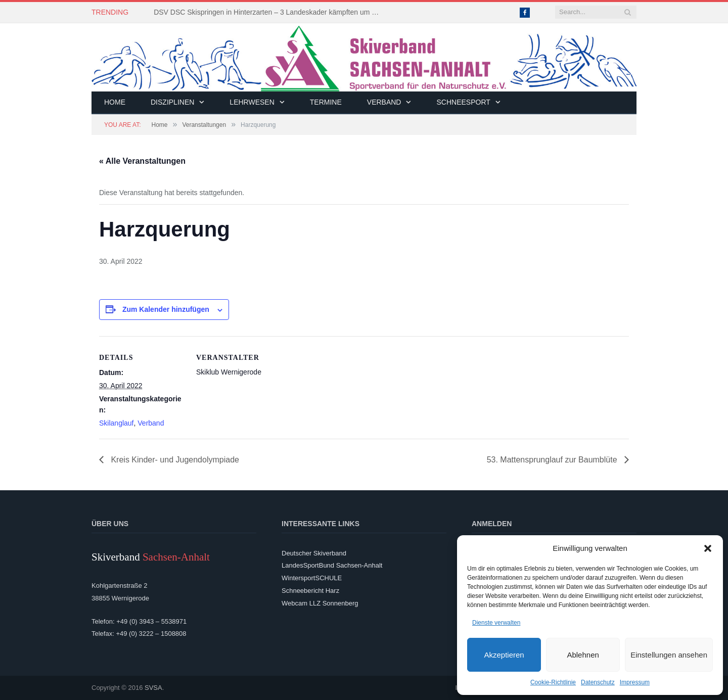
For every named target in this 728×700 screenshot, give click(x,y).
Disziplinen (172, 102)
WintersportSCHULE (312, 578)
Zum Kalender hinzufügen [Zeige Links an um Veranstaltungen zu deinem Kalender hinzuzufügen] (166, 309)
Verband (384, 102)
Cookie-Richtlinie (553, 682)
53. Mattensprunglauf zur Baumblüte (553, 460)
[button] (708, 548)
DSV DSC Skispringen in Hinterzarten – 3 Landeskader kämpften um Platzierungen (270, 12)
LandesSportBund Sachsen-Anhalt (332, 565)
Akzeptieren (504, 655)
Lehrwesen (252, 102)
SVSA (153, 688)
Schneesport (463, 102)
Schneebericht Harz (310, 591)
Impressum (635, 682)
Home (115, 102)
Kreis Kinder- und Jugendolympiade (174, 460)
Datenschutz (598, 682)
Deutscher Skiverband (314, 553)
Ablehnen (583, 655)
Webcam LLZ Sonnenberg (320, 603)
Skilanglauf (117, 423)
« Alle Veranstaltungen (142, 161)
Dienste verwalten (496, 623)
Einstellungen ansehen (669, 655)
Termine (326, 102)
